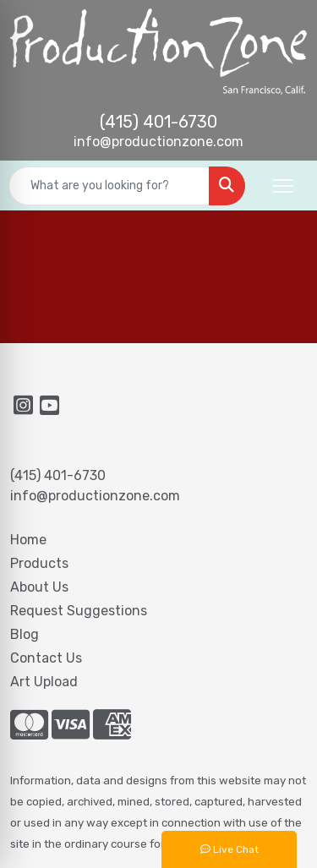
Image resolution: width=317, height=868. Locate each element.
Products (39, 563)
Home (28, 540)
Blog (25, 634)
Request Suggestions (79, 611)
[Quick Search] (109, 186)
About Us (39, 587)
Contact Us (46, 658)
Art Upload (44, 682)
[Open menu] (283, 186)
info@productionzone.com (158, 142)
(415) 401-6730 (158, 122)
